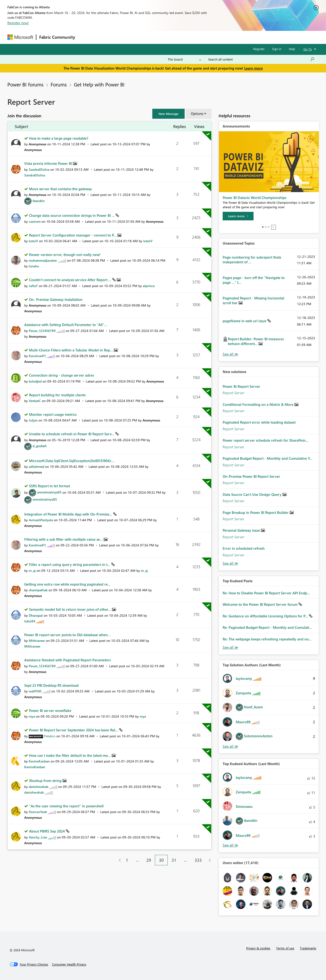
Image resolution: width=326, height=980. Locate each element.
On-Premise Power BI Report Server (251, 476)
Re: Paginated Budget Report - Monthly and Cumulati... (267, 627)
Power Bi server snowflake (50, 710)
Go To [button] (308, 49)
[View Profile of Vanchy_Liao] (38, 837)
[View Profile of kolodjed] (35, 381)
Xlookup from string (46, 781)
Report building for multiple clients (57, 395)
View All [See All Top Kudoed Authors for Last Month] (230, 845)
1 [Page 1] (127, 860)
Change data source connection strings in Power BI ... (72, 215)
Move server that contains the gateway (60, 189)
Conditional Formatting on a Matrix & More (259, 404)
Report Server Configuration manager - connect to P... (73, 235)
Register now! (18, 23)
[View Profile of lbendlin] (39, 201)
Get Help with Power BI (99, 84)
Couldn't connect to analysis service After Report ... (71, 280)
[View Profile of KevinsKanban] (39, 761)
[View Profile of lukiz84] (30, 621)
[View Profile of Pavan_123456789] (42, 331)
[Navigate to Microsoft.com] (20, 37)
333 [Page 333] (198, 860)
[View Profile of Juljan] (33, 420)
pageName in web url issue (245, 321)
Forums (86, 37)
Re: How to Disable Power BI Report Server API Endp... (266, 593)
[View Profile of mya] (32, 716)
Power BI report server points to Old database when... (67, 635)
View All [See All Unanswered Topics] (230, 354)
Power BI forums (25, 84)
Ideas (126, 37)
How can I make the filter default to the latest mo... (70, 755)
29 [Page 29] (149, 860)
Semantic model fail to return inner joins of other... (70, 609)
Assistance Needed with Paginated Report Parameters (67, 660)
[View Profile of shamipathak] (38, 590)
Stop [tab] (273, 227)
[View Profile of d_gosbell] (40, 446)
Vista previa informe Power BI (49, 163)
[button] (168, 114)
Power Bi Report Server (241, 386)
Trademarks (308, 948)
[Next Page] (209, 860)
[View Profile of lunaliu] (34, 266)
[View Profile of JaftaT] (33, 286)
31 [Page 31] (174, 860)
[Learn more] (238, 216)
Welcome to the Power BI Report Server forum (261, 604)
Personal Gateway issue (242, 530)
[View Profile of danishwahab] (38, 787)
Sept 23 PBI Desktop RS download (51, 685)
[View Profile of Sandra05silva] (39, 169)
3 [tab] (268, 227)
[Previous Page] (118, 860)
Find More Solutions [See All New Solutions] (230, 563)
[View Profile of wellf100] (35, 691)
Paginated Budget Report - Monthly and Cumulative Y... (268, 458)
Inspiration (107, 37)
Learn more (254, 68)
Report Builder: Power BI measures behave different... (256, 341)
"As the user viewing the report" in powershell (66, 806)
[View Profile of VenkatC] (35, 401)
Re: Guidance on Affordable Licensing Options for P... (266, 616)
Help (292, 49)
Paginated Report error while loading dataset (259, 422)
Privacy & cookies (258, 948)
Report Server (233, 393)
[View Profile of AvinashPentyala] (41, 520)
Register (259, 49)
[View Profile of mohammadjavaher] (43, 260)
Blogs (169, 37)
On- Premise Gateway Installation (56, 299)
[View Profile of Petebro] (50, 736)
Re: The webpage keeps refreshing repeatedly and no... (267, 639)
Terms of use (285, 948)
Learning (187, 37)
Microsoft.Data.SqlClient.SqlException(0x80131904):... (72, 461)
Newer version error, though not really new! (65, 255)
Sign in (277, 49)
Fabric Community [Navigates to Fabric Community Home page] (57, 37)
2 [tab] (266, 227)
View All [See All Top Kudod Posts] (230, 647)
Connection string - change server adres (61, 375)
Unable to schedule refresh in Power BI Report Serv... (72, 434)
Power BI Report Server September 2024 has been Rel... (74, 730)
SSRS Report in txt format (49, 486)
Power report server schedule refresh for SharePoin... (266, 440)
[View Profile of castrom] (35, 221)
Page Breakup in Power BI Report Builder (256, 512)
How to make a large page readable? (59, 138)
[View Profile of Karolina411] (37, 356)
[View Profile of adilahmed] (36, 466)
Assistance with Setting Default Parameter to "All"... (66, 325)
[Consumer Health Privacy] (69, 964)
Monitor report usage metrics (53, 414)
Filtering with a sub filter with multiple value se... (64, 539)
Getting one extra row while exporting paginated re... (67, 584)
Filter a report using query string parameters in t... (70, 564)
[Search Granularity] (185, 59)
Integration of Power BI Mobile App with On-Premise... (69, 514)
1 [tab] (263, 227)
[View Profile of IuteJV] (33, 241)
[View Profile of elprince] (149, 286)
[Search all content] (261, 59)
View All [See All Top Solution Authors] (230, 746)
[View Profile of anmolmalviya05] (49, 492)
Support (207, 37)
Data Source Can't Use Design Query (253, 494)
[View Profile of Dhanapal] (36, 615)
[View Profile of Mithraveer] (37, 641)
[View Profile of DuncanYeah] (38, 812)
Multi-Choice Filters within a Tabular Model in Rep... (71, 350)
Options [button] (197, 114)
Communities (147, 37)
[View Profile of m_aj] (32, 570)
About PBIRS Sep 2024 (47, 831)
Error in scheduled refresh (244, 548)
